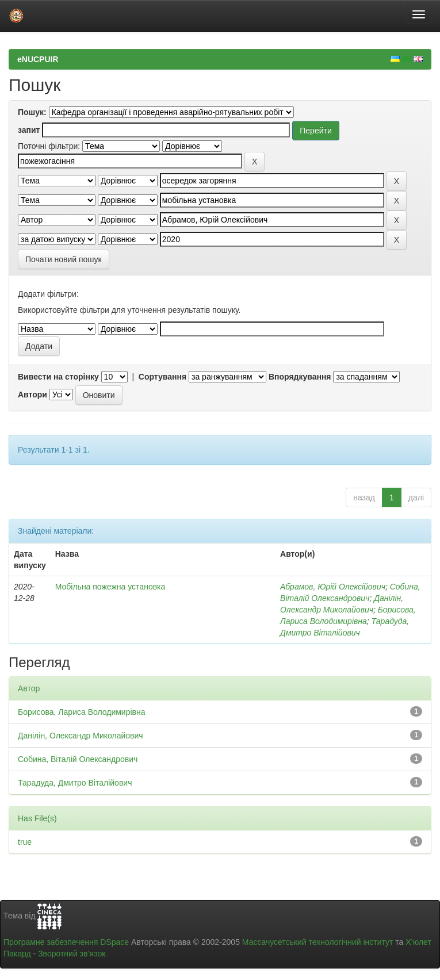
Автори (32, 395)
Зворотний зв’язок (72, 954)
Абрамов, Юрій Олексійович (333, 587)
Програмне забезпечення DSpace (66, 942)
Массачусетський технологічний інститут (318, 942)
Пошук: (32, 112)
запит (29, 130)
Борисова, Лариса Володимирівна (82, 712)
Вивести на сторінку (58, 377)
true (25, 842)
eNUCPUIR (38, 59)
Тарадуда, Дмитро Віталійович (75, 783)
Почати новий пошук (64, 259)
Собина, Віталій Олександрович (78, 759)
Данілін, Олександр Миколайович (81, 736)
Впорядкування (300, 377)
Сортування (162, 377)
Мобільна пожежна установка (110, 587)
